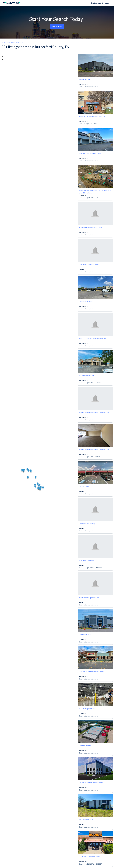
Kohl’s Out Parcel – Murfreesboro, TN (93, 339)
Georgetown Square (86, 301)
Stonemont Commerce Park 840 (90, 227)
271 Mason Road (85, 635)
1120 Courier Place (86, 820)
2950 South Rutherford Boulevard (91, 672)
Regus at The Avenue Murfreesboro (92, 116)
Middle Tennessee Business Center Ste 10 (94, 413)
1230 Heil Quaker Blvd (87, 709)
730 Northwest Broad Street (89, 857)
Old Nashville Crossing (87, 524)
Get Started (57, 26)
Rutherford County (17, 42)
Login (107, 3)
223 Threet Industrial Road (89, 264)
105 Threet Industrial (87, 561)
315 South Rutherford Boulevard (91, 783)
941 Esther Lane (85, 746)
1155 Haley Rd (84, 79)
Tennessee (5, 42)
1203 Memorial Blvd (86, 376)
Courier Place (84, 487)
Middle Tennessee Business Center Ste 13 (94, 450)
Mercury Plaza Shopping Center (90, 153)
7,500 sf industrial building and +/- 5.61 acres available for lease (95, 192)
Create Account (97, 3)
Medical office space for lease (90, 598)
